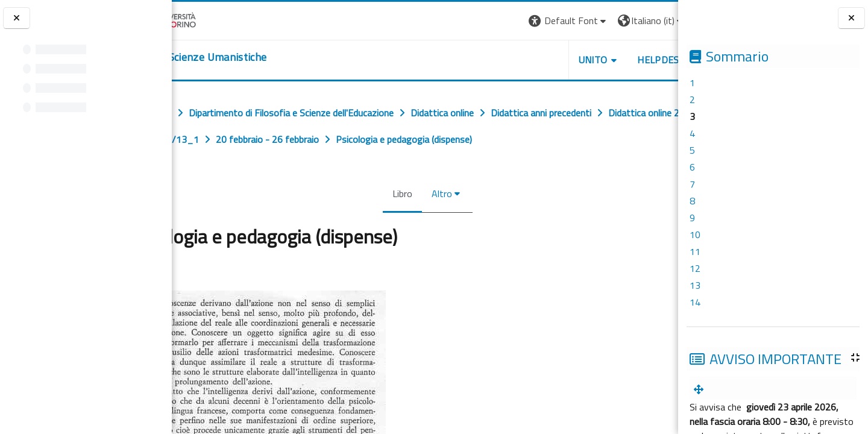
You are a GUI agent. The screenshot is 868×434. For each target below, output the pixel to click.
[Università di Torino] (209, 19)
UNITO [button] (537, 60)
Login (657, 20)
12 (695, 268)
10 (695, 234)
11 (695, 251)
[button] (513, 21)
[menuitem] (701, 389)
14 (695, 302)
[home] (246, 57)
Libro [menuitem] (400, 193)
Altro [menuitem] (439, 193)
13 (695, 285)
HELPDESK (605, 60)
